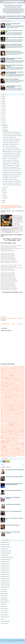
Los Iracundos (22, 419)
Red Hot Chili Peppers (21, 438)
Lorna (3, 417)
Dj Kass (4, 391)
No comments (6, 214)
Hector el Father (6, 403)
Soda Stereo (13, 448)
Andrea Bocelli (5, 373)
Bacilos (21, 375)
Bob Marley (12, 378)
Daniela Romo (22, 387)
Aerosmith (18, 367)
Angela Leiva (3, 374)
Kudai (13, 411)
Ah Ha (8, 368)
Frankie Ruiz (22, 398)
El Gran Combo (7, 393)
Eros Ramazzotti (22, 396)
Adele (15, 367)
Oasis (9, 433)
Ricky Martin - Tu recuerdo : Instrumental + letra (11, 157)
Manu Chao (2, 426)
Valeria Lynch (6, 452)
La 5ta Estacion (6, 412)
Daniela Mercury (17, 387)
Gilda (5, 400)
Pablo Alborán (15, 434)
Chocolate (5, 384)
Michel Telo (10, 429)
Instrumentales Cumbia (5, 544)
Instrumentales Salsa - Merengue (7, 557)
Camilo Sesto (22, 380)
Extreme (4, 397)
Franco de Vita (8, 398)
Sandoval (7, 444)
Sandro (10, 444)
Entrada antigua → (21, 324)
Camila (16, 380)
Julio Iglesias (16, 408)
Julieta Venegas (10, 408)
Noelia (7, 433)
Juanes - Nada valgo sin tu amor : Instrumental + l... (12, 153)
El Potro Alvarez (19, 393)
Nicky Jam (10, 432)
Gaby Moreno (5, 399)
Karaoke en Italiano (4, 613)
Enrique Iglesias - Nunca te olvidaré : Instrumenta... (12, 155)
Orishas (2, 434)
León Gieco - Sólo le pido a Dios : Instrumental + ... (12, 183)
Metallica (20, 428)
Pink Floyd (23, 436)
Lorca (1, 417)
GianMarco (13, 399)
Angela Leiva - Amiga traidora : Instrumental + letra (12, 150)
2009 (3, 200)
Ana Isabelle (22, 372)
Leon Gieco (19, 416)
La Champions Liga (12, 412)
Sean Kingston (18, 444)
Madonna (20, 423)
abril (4, 194)
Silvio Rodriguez (13, 447)
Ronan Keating (12, 443)
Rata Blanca (15, 438)
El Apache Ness (12, 393)
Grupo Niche (12, 401)
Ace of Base (12, 367)
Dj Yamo (7, 391)
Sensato (17, 445)
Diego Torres (17, 389)
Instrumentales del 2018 (5, 581)
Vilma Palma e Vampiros (8, 453)
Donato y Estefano (16, 390)
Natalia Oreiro (22, 430)
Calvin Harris (12, 380)
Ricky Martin (3, 442)
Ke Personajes (12, 410)
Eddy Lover (3, 392)
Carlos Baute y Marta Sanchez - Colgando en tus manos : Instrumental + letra (15, 73)
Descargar (10, 205)
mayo (4, 193)
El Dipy (3, 393)
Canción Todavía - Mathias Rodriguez (12, 525)
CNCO (16, 379)
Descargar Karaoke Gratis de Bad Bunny (13, 504)
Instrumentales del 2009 (5, 562)
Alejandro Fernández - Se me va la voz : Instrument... (12, 151)
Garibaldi (10, 399)
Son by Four (22, 448)
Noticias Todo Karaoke (5, 617)
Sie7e (9, 447)
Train (15, 451)
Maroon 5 (10, 427)
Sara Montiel (13, 444)
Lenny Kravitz (14, 416)
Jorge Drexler (20, 406)
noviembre (5, 127)
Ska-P (5, 448)
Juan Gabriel (12, 407)
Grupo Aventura (7, 401)
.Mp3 (4, 205)
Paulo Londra (20, 435)
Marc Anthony (11, 425)
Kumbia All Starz (17, 411)
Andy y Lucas (22, 373)
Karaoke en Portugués (5, 615)
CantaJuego (2, 381)
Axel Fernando (12, 375)
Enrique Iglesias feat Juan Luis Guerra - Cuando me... (12, 174)
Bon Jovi (16, 378)
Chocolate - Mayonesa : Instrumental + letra (11, 160)
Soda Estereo (9, 448)
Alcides (23, 368)
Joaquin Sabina (11, 406)
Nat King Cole (17, 430)
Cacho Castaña (20, 379)
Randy (12, 438)
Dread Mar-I (9, 391)
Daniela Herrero (11, 387)
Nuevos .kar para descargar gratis (12, 79)
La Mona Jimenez (11, 413)
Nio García (16, 432)
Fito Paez (22, 397)
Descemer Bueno (11, 389)
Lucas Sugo (15, 422)
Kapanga (5, 409)
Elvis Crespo (22, 394)
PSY (12, 434)
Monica (4, 430)
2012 (3, 121)
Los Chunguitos (6, 419)
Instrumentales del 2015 (5, 574)
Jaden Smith (12, 404)
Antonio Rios (10, 374)
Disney (21, 389)
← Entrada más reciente (5, 324)
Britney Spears (7, 379)
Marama (6, 425)
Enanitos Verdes (7, 396)
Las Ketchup (21, 415)
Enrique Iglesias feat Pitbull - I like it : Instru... (11, 143)
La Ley (7, 413)
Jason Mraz (5, 405)
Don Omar (11, 390)
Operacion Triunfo (22, 433)
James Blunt (19, 404)
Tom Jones (4, 451)
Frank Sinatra (18, 398)
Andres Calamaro (11, 373)
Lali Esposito (21, 414)
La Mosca (16, 413)
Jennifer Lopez (10, 405)
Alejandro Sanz (4, 370)
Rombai (2, 443)
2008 (3, 202)
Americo (15, 372)
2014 (3, 117)
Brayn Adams (22, 378)
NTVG (13, 430)
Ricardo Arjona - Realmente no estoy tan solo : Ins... (12, 139)
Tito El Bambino (19, 450)
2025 (3, 98)
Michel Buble (6, 429)
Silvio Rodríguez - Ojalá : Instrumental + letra (11, 164)
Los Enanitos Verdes (12, 419)
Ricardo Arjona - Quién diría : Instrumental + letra (11, 176)
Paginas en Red (15, 642)
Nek (13, 431)
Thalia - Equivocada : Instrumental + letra (13, 51)
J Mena (8, 404)
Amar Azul (9, 372)
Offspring (12, 433)
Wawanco (7, 454)
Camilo (19, 380)
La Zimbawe (13, 414)
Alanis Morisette (19, 368)
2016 (3, 114)
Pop (20, 206)
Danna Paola (3, 388)
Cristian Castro (17, 385)
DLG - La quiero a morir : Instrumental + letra (11, 148)
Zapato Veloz (9, 456)
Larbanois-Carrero (7, 415)
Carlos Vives (3, 382)
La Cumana (17, 412)
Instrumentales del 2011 (5, 566)
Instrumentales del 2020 (5, 585)
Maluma (12, 424)
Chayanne (6, 383)
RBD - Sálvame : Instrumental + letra (9, 146)
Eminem (2, 396)
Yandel (21, 455)
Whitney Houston (11, 454)
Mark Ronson (6, 427)
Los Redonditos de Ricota (9, 421)
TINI (5, 449)
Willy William (20, 454)
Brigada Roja (3, 379)
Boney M (19, 378)
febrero (4, 198)
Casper (17, 382)
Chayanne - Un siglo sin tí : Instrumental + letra (11, 162)
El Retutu (6, 395)
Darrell (11, 388)
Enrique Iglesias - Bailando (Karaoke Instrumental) (15, 470)
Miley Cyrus (19, 429)
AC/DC (2, 367)
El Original (11, 393)
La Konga (4, 413)
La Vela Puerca (8, 414)
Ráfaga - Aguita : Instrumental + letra (9, 137)
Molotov (2, 430)
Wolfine (12, 455)
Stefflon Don (2, 449)
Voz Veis (23, 453)
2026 (3, 96)
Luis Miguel (16, 423)
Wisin (23, 454)
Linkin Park (23, 416)
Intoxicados (2, 404)
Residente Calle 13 (15, 439)
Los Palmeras (8, 420)
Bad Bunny (12, 376)
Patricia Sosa (5, 435)
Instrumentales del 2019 (5, 583)
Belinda (10, 377)
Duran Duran (13, 391)
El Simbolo (9, 395)
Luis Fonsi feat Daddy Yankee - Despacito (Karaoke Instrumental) (14, 86)
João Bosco (8, 407)
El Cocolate (18, 393)
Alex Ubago (14, 370)
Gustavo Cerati (9, 402)
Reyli (24, 439)
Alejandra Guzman (4, 369)
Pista (18, 206)
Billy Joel (23, 377)
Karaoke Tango (3, 606)
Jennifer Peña (15, 405)
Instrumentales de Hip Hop (6, 559)
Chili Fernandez (19, 383)
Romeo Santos (7, 443)
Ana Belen (18, 372)
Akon (13, 368)
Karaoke (13, 206)
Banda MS (20, 376)
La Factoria (21, 412)
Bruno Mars (12, 379)
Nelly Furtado (16, 431)
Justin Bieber (21, 408)
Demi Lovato (6, 389)
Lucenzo (18, 422)
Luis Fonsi (11, 423)
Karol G (15, 409)
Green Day (2, 401)
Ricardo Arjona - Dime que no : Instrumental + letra (12, 181)
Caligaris (5, 380)
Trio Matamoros (19, 451)
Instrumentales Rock (4, 555)
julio (4, 189)
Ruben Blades (20, 443)
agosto (4, 187)
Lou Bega (6, 422)
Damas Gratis (19, 386)
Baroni (4, 377)
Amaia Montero (3, 372)
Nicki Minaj (6, 432)
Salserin (4, 444)
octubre (4, 129)
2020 (3, 107)
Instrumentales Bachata (5, 542)
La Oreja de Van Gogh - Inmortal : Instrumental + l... (12, 134)
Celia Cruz (20, 382)
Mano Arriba (22, 424)
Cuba (7, 205)
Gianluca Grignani (18, 399)
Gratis (13, 205)
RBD (1, 438)
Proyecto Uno (16, 437)
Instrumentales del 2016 (5, 576)
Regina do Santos (4, 439)
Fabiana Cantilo (9, 397)
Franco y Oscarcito (13, 398)
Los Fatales (18, 419)
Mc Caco (10, 428)
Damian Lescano (6, 387)
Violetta (14, 453)
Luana (11, 422)
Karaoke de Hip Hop (4, 608)
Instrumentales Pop (4, 549)
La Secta (4, 414)
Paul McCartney (10, 435)
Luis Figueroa (6, 423)
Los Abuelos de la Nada (9, 417)
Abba (4, 367)
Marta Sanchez (14, 427)
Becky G (7, 377)
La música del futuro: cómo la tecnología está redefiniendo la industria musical (14, 484)
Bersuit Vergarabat (15, 377)
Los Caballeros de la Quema (14, 418)
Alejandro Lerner (21, 369)
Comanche (7, 385)
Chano (3, 383)
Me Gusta (13, 428)
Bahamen (16, 376)
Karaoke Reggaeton (4, 600)
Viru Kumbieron (18, 453)
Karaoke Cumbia (4, 591)
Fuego (2, 399)
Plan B (8, 437)
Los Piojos (17, 420)
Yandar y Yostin (17, 455)
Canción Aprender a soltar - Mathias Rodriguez (14, 477)
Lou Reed (9, 422)
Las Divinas (16, 415)
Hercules (15, 403)
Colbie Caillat (3, 385)
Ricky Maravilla (22, 441)
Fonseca (3, 398)
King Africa (8, 411)
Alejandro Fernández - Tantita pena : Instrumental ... (12, 185)
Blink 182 (9, 378)
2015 (3, 116)
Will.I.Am (16, 454)
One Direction (16, 433)
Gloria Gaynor (18, 400)
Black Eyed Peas (4, 378)
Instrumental (17, 205)
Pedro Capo (5, 436)
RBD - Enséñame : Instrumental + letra (9, 178)
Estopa (2, 397)
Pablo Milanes (20, 434)
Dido (14, 389)
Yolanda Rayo (5, 456)
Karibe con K (9, 409)
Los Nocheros (3, 420)
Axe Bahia (8, 375)
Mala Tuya (8, 424)
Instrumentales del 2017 (5, 579)
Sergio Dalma (20, 445)
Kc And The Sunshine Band (5, 410)
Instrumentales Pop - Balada (6, 206)
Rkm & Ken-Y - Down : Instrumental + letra (10, 158)
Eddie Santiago (22, 391)
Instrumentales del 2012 (5, 568)
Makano (23, 423)
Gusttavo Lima (20, 402)
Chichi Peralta (14, 383)
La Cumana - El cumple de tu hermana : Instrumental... (12, 136)
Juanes (5, 408)
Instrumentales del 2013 (5, 570)
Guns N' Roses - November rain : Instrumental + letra (12, 169)
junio (4, 191)
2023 (3, 102)
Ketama (21, 410)
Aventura (2, 375)
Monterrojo (7, 430)
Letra (15, 206)
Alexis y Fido (7, 371)
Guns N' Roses (3, 402)
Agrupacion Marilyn (4, 368)
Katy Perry (19, 409)
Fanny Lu (13, 397)
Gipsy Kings (8, 400)
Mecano (17, 428)
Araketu (16, 374)
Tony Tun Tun (12, 451)
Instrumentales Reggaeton (5, 553)
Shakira (5, 447)
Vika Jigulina (20, 452)
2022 (3, 103)
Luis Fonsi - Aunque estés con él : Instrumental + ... (12, 165)
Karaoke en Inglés (4, 611)
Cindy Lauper (16, 384)
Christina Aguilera (11, 384)
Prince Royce (12, 437)
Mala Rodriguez (3, 424)
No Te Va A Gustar (21, 432)
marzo (4, 196)
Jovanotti (4, 407)
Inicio (2, 205)
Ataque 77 (23, 374)
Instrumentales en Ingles (5, 587)
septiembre (5, 131)
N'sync (10, 430)
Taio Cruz (8, 449)
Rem (10, 439)
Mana (18, 424)
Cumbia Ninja (22, 385)
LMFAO (2, 412)
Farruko (16, 397)
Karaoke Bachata (4, 589)
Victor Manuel (15, 452)
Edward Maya (7, 393)
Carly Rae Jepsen (8, 382)
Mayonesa (6, 428)
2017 (3, 112)
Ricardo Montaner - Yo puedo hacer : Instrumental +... (12, 173)
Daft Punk (11, 386)
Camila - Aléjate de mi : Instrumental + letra (10, 144)
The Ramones (14, 450)
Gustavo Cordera (14, 402)
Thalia (2, 450)
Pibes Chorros (14, 436)
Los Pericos (13, 420)
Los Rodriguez (16, 421)
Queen (23, 437)
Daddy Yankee (6, 386)
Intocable (23, 403)
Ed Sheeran (17, 391)
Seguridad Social (5, 445)
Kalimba (2, 409)
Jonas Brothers (16, 406)
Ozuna (10, 434)
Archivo (8, 467)
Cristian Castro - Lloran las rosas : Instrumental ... (12, 141)
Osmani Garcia (6, 434)
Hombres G (19, 403)
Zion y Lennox (13, 456)
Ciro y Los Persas (22, 384)
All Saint (18, 371)
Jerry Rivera (20, 405)
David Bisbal (15, 388)
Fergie (19, 397)
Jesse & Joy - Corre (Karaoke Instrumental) (14, 44)
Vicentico (10, 452)
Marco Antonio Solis (18, 425)
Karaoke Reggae (4, 598)
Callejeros (8, 380)
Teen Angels (22, 449)
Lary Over (12, 415)
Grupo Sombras (22, 401)
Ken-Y (16, 410)
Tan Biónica (13, 449)
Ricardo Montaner (14, 441)
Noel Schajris (3, 433)
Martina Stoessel (20, 427)
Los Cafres (21, 418)
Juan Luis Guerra (19, 407)
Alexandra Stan (19, 370)
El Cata (15, 393)
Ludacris (21, 422)
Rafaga (4, 438)
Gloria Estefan (13, 400)
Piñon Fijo (5, 437)
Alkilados (14, 371)
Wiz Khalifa (8, 455)
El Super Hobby (14, 395)
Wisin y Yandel (3, 455)
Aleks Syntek (10, 370)
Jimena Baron (5, 406)
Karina (13, 409)
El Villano (18, 395)
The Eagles (10, 450)
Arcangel (19, 374)
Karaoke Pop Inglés (4, 593)
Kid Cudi (4, 411)
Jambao (15, 404)
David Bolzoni (20, 388)
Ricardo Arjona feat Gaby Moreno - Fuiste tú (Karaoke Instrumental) (14, 59)
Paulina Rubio (15, 435)
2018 (3, 110)
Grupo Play (16, 401)
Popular (3, 467)
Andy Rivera (17, 373)
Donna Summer (22, 391)
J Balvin (6, 404)
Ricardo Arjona (5, 441)
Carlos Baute (13, 381)
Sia (8, 447)
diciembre (5, 126)
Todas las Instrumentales (9, 207)
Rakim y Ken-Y (8, 438)
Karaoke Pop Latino (4, 596)
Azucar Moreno (17, 375)
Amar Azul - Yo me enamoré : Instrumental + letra (12, 132)
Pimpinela (18, 436)
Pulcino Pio (20, 437)
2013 (3, 119)
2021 (3, 105)
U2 (1, 452)
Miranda (23, 429)
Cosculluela (10, 385)
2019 (3, 109)
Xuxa (14, 455)
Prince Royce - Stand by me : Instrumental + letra (11, 171)
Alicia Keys (11, 371)
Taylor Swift (18, 449)
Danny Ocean (7, 388)
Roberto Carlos (18, 442)
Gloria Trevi (23, 400)
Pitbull (2, 437)
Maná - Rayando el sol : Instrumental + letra (11, 180)
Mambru (15, 424)
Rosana (16, 443)
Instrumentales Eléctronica (5, 547)
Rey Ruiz (21, 439)
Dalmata (15, 386)
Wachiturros (3, 454)
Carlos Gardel (18, 381)
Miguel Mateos (15, 429)
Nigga (13, 432)
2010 (3, 124)
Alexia (3, 371)
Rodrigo (23, 442)
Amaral (12, 372)
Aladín (15, 368)
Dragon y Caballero (4, 391)
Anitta (7, 374)
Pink (20, 436)
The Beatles (6, 450)
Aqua (14, 374)
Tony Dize (8, 451)
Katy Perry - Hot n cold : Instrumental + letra (10, 167)
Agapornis (22, 367)
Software (18, 448)
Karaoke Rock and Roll (5, 602)
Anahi (2, 373)
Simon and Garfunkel (20, 447)
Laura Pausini (9, 416)
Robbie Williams (13, 442)
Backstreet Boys (7, 376)
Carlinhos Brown (7, 381)
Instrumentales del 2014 (5, 572)
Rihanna (8, 442)
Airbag (11, 368)
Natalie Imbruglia (4, 431)
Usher (3, 452)
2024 (3, 100)
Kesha (18, 410)
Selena (9, 445)
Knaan (11, 411)
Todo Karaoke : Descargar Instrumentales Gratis (13, 6)
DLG (1, 386)
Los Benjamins (7, 418)
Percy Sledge (10, 436)
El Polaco (15, 393)
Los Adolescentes (17, 417)
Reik (8, 439)
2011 (3, 123)
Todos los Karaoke (4, 623)
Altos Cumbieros (22, 371)
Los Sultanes (21, 421)
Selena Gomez (13, 445)
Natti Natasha (9, 431)
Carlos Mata (22, 381)
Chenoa (10, 383)
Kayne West (23, 409)
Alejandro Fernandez (13, 369)
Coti (13, 385)
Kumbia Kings (22, 411)
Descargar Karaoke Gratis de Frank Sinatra (13, 491)
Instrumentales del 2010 (5, 564)
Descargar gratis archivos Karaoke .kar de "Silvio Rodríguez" (12, 318)
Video (15, 207)
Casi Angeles (14, 382)
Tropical (23, 451)
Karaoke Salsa (3, 604)
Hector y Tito (11, 403)
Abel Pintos (7, 367)
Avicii (5, 375)
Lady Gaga (17, 414)
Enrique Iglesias (15, 396)
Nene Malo (20, 431)
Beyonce (20, 377)
